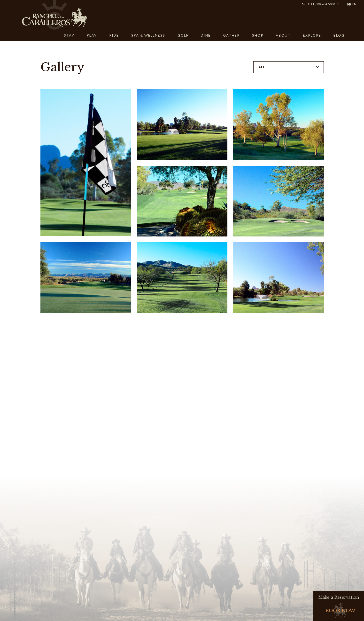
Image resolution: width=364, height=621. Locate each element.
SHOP (258, 35)
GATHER (231, 35)
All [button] (262, 67)
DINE (206, 35)
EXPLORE (312, 35)
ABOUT (283, 35)
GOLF (183, 35)
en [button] (354, 4)
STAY (69, 35)
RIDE (114, 35)
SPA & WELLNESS (148, 35)
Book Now (341, 610)
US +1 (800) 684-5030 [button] (321, 4)
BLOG (339, 35)
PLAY (92, 35)
